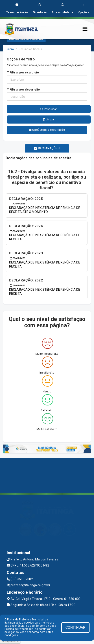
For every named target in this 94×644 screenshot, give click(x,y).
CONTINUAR (75, 627)
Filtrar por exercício (23, 72)
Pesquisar (49, 109)
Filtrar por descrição (23, 90)
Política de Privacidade (19, 629)
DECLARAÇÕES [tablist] (47, 148)
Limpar (49, 119)
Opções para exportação (47, 130)
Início (10, 49)
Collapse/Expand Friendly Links (10, 642)
